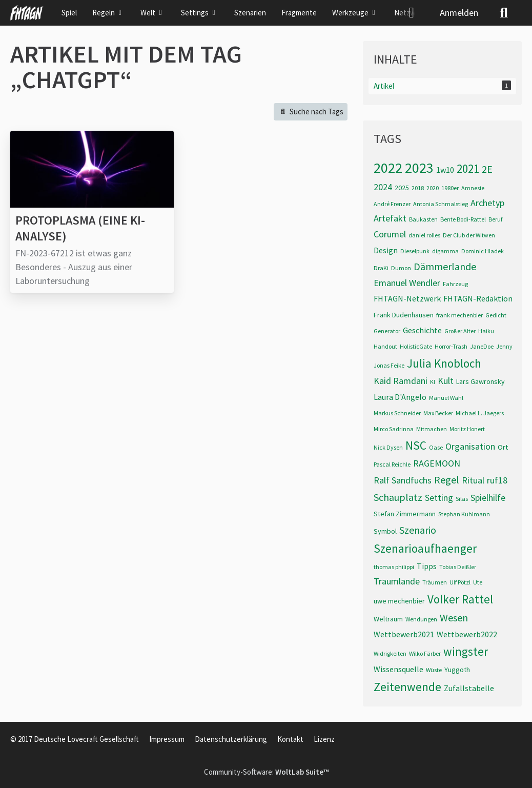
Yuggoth (457, 670)
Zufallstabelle (469, 688)
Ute (478, 582)
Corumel (390, 234)
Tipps (427, 566)
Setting (439, 498)
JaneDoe (482, 346)
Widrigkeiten (390, 653)
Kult (446, 381)
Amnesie (473, 188)
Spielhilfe (488, 498)
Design (386, 250)
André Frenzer (392, 204)
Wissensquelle (398, 669)
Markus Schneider (397, 413)
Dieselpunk (415, 251)
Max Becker (438, 413)
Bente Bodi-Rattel (463, 219)
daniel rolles (424, 235)
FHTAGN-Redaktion (478, 298)
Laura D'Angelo (400, 397)
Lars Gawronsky (480, 381)
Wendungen (421, 619)
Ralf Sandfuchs (403, 480)
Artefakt (390, 218)
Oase (436, 447)
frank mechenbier (459, 315)
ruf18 (497, 480)
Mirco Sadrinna (394, 429)
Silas (462, 499)
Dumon (401, 268)
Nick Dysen (388, 447)
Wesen (454, 618)
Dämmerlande (445, 266)
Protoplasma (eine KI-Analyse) (80, 228)
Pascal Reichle (392, 464)
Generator (387, 331)
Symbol (385, 531)
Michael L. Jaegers (480, 413)
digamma (445, 251)
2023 (419, 168)
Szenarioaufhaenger (425, 548)
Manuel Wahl (446, 398)
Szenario (418, 530)
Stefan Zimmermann (405, 514)
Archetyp (487, 203)
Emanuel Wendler (407, 283)
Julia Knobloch (444, 363)
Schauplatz (398, 497)
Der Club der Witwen (469, 235)
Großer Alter (460, 331)
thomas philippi (394, 567)
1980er (450, 188)
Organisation (470, 446)
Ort (503, 447)
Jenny (504, 346)
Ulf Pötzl (460, 582)
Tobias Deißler (458, 567)
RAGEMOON (437, 463)
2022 (388, 168)
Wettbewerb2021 (404, 634)
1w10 (445, 170)
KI (433, 382)
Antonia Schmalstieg (441, 204)
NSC (416, 445)
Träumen (435, 582)
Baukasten (423, 219)
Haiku (486, 331)
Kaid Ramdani (401, 381)
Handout (385, 346)
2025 (402, 188)
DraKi (381, 268)
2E (487, 169)
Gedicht (496, 315)
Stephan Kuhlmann (464, 514)
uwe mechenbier (399, 601)
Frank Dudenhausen (404, 315)
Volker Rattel (460, 599)
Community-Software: (266, 772)
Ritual (473, 480)
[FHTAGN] (27, 13)
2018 (418, 188)
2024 (383, 187)
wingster (466, 651)
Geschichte (422, 330)
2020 (433, 188)
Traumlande (397, 581)
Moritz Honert (467, 429)
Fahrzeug (455, 284)
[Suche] (504, 13)
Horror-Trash (451, 346)
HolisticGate (416, 346)
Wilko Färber (425, 653)
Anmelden (459, 13)
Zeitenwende (407, 687)
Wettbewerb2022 (467, 634)
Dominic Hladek (483, 251)
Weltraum (388, 619)
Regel (447, 480)
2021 (468, 168)
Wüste (434, 670)
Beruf (495, 219)
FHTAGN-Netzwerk (407, 298)
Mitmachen (432, 429)
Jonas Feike (389, 365)
